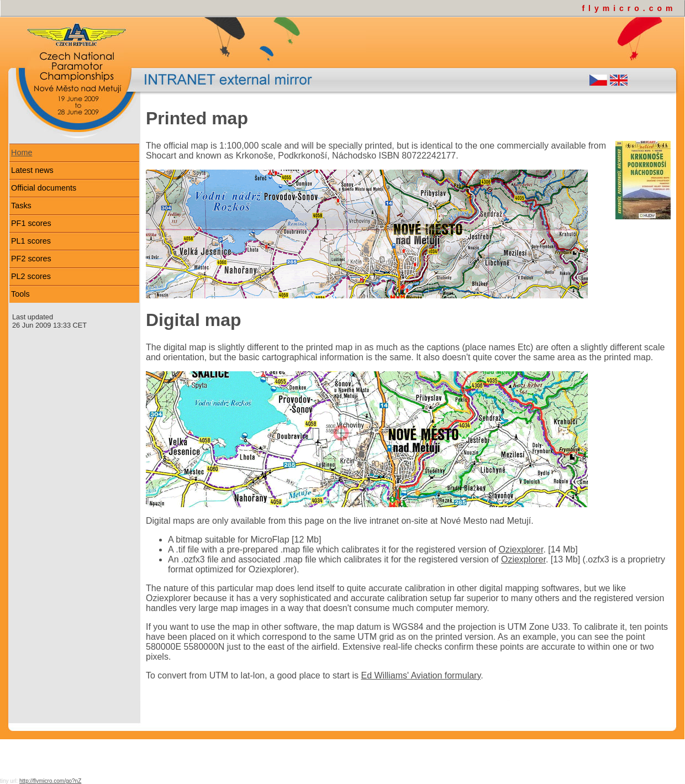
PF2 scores (31, 259)
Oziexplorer (521, 549)
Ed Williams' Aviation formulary (421, 675)
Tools (20, 294)
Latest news (32, 170)
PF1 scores (31, 223)
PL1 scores (31, 241)
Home (22, 152)
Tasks (21, 206)
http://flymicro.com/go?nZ (50, 781)
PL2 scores (31, 276)
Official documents (44, 188)
